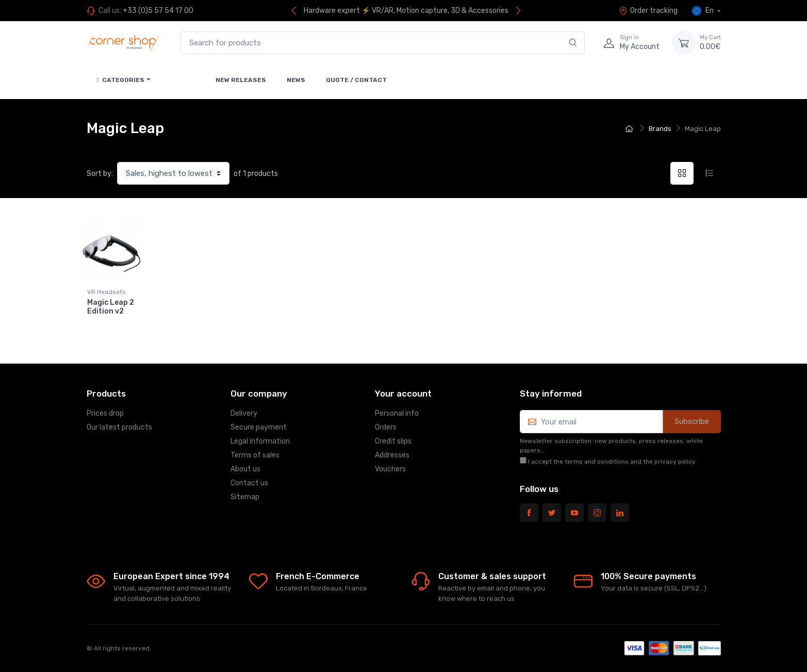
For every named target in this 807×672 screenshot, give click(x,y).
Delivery (244, 413)
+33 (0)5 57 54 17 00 (158, 11)
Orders (386, 427)
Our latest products (119, 427)
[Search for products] (383, 43)
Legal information (260, 441)
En (703, 11)
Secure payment (259, 427)
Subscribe (692, 421)
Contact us (249, 483)
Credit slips (393, 441)
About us (245, 469)
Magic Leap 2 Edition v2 (111, 307)
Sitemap (245, 497)
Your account (403, 394)
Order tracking (648, 11)
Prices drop (105, 413)
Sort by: (100, 174)
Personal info (397, 413)
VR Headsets (106, 292)
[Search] (573, 43)
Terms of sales (255, 455)
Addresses (392, 455)
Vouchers (390, 469)
